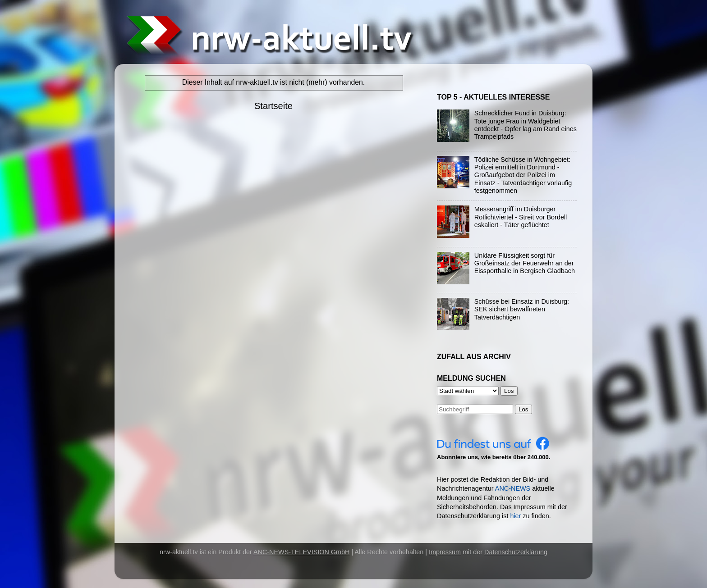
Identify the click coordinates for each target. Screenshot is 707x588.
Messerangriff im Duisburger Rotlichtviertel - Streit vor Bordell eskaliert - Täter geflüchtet (521, 217)
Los (523, 409)
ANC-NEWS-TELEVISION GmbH (302, 552)
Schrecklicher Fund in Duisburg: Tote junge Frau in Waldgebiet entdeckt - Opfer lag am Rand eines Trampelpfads (526, 125)
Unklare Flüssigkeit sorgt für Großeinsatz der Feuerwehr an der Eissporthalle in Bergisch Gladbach (525, 263)
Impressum (445, 552)
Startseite (273, 106)
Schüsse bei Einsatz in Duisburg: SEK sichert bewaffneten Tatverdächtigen (522, 309)
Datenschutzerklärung (516, 552)
